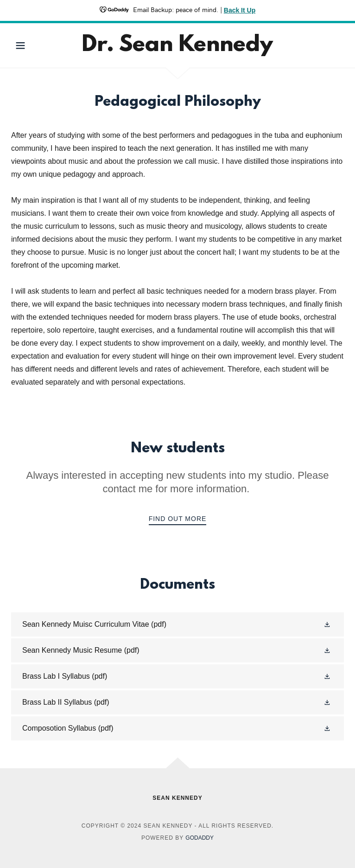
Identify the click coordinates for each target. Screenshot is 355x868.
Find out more (178, 519)
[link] (178, 45)
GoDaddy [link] (200, 838)
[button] (36, 45)
